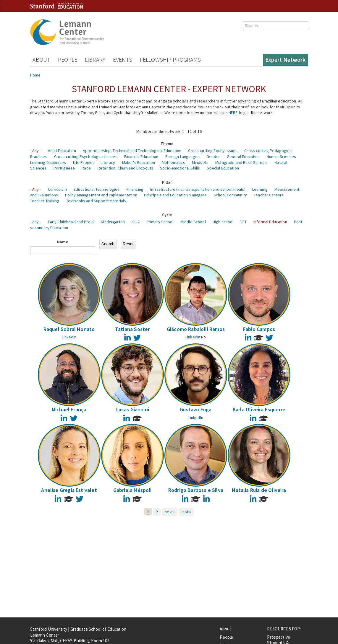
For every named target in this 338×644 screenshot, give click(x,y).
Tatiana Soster (132, 329)
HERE (233, 113)
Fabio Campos (259, 329)
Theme (167, 144)
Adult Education (62, 151)
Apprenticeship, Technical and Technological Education (132, 151)
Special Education (223, 168)
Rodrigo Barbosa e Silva (196, 490)
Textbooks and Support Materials (96, 201)
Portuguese (64, 168)
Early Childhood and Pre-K (71, 222)
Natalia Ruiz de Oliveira (259, 490)
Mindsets (200, 162)
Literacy (108, 162)
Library (95, 59)
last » (186, 512)
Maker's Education (139, 162)
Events (123, 59)
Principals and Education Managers (175, 195)
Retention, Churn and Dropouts (125, 168)
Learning (260, 189)
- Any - (36, 151)
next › (170, 512)
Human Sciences (282, 156)
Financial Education (141, 156)
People (68, 59)
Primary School (160, 222)
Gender (213, 156)
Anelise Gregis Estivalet (69, 490)
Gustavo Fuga (196, 409)
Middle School (193, 222)
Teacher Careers (269, 195)
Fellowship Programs (170, 59)
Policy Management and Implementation (101, 195)
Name (63, 242)
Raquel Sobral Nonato (69, 329)
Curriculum (57, 189)
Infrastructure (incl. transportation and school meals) (198, 189)
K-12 (136, 222)
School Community (230, 195)
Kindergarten (113, 222)
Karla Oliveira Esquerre (259, 409)
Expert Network (286, 59)
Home (35, 75)
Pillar (167, 182)
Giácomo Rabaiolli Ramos (196, 329)
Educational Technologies (97, 189)
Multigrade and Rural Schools (241, 162)
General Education (243, 156)
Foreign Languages (182, 156)
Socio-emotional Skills (180, 168)
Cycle (167, 215)
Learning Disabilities (48, 162)
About (42, 59)
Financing (135, 189)
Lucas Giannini (132, 409)
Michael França (69, 409)
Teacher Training (45, 201)
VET (244, 222)
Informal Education (270, 222)
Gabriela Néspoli (132, 490)
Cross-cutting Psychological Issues (86, 156)
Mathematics (173, 162)
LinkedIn (69, 337)
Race (86, 168)
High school (223, 222)
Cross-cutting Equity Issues (213, 151)
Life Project (84, 162)
